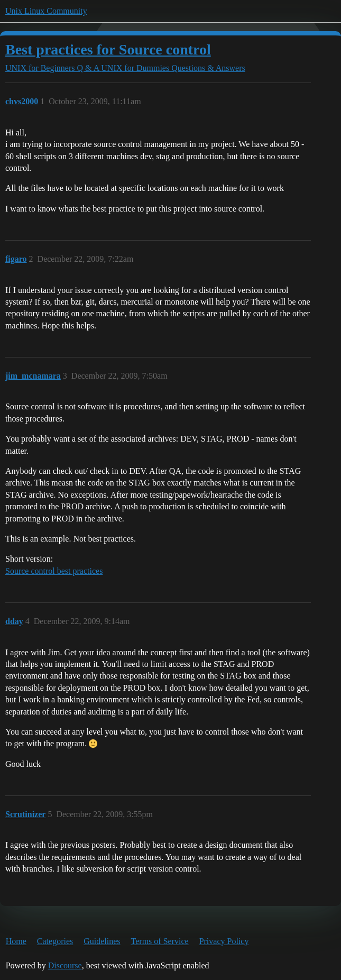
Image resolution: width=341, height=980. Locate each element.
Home (16, 941)
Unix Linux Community (46, 11)
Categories (55, 941)
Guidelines (102, 941)
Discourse (65, 965)
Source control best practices (54, 571)
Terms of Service (160, 941)
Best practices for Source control (108, 49)
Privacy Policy (224, 941)
